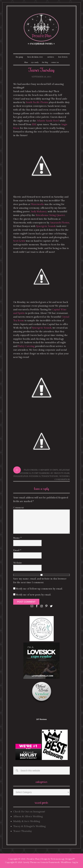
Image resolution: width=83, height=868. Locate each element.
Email (17, 550)
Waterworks (37, 204)
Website (18, 563)
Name (17, 538)
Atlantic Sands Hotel (48, 121)
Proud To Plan (41, 29)
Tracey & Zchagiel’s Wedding (29, 826)
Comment (19, 508)
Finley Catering (26, 346)
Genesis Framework (50, 862)
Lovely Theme (30, 862)
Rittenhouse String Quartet (50, 215)
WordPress (66, 862)
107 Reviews (41, 719)
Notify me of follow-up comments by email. (39, 589)
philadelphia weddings (27, 476)
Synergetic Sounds (46, 226)
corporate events (48, 470)
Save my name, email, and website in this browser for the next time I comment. (40, 581)
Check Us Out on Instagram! (29, 812)
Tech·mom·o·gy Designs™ (63, 859)
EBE (34, 125)
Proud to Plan (33, 859)
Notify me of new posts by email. (33, 595)
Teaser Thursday (23, 831)
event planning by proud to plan (51, 473)
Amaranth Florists (60, 223)
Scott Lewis (19, 241)
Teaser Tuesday (50, 476)
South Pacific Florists (37, 102)
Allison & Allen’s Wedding (28, 816)
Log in (75, 862)
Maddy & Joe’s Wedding (27, 821)
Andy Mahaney (39, 212)
